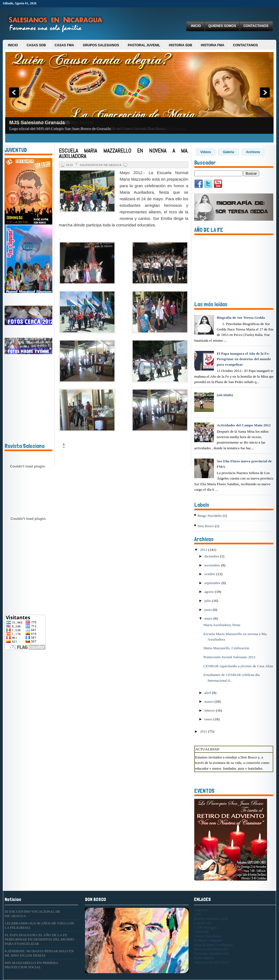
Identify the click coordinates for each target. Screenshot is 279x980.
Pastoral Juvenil (144, 45)
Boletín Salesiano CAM (211, 919)
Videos (206, 152)
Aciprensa (201, 910)
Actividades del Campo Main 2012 (244, 425)
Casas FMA (64, 45)
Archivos (253, 152)
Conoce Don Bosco (208, 936)
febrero (210, 710)
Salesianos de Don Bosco (212, 962)
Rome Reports (204, 958)
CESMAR (201, 932)
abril (208, 693)
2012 (204, 550)
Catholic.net (203, 923)
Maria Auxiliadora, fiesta (222, 625)
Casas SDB (36, 45)
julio (208, 601)
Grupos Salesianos (101, 45)
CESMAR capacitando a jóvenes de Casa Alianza (240, 666)
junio (209, 610)
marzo (209, 701)
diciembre (212, 556)
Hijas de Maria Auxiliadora (213, 945)
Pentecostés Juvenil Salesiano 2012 (230, 657)
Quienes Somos (222, 26)
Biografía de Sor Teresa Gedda (241, 318)
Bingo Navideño (210, 516)
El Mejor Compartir (208, 940)
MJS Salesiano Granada (37, 123)
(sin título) (225, 395)
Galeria (228, 152)
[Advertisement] (21, 695)
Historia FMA (213, 45)
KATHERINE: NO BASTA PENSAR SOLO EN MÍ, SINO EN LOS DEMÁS (39, 953)
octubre (210, 574)
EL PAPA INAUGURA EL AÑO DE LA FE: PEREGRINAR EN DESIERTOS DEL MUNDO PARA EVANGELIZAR (39, 939)
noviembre (213, 565)
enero (209, 719)
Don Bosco (206, 526)
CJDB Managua (205, 927)
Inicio (196, 26)
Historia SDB (181, 45)
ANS (198, 914)
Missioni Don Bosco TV (211, 949)
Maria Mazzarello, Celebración (226, 648)
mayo (209, 618)
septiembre (213, 583)
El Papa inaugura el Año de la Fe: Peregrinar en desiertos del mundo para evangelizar (244, 359)
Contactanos (256, 26)
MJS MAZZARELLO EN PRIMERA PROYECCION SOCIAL (31, 965)
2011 (204, 731)
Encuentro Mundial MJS (211, 953)
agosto (210, 592)
